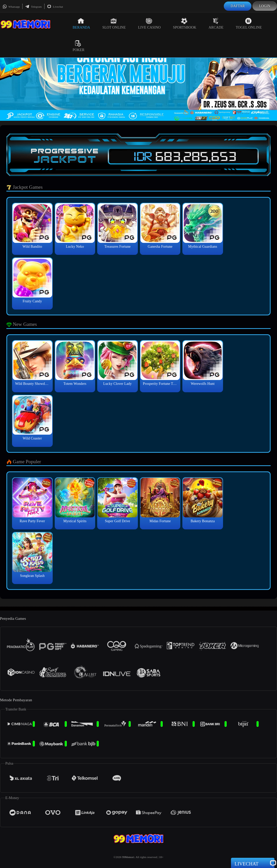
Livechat (55, 7)
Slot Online (114, 23)
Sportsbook (185, 23)
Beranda (81, 23)
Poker (79, 46)
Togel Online (249, 23)
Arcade (216, 23)
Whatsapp (11, 7)
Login (265, 6)
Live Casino (149, 23)
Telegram (33, 7)
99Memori (128, 857)
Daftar (238, 6)
